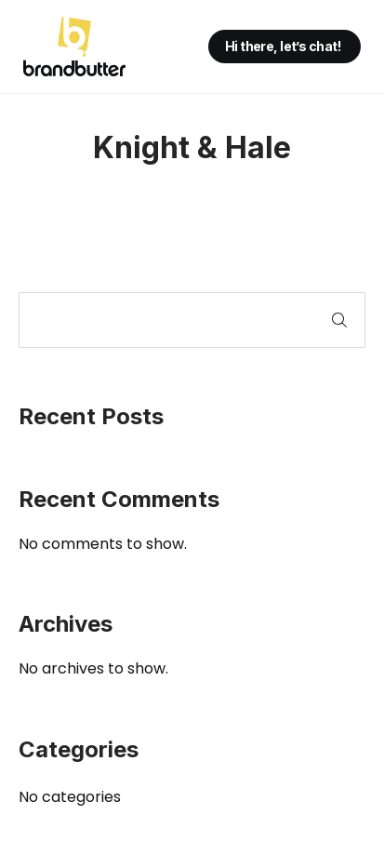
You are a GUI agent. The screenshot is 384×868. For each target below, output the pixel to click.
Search (339, 320)
